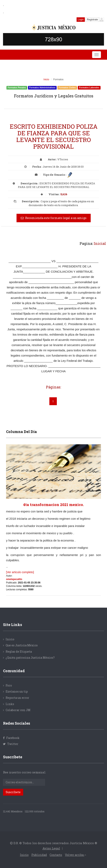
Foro (9, 685)
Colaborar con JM (18, 710)
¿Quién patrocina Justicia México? (30, 658)
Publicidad (39, 855)
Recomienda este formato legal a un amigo (54, 218)
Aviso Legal (51, 848)
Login (81, 20)
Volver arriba (75, 855)
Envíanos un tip (17, 691)
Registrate (92, 20)
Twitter (11, 744)
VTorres (63, 159)
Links (10, 704)
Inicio (46, 79)
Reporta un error (17, 698)
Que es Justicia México (22, 645)
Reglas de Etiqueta (19, 652)
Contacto (56, 855)
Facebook (11, 738)
